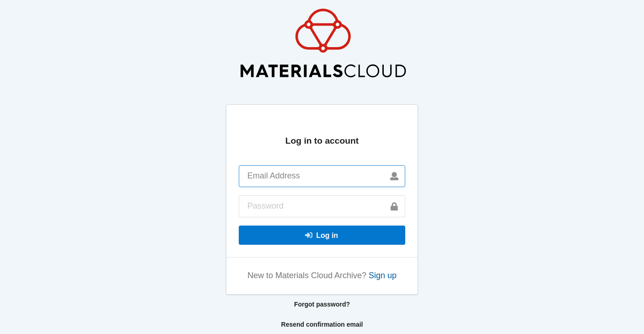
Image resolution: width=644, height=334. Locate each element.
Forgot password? (322, 304)
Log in (321, 235)
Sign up (383, 275)
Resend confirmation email (322, 324)
